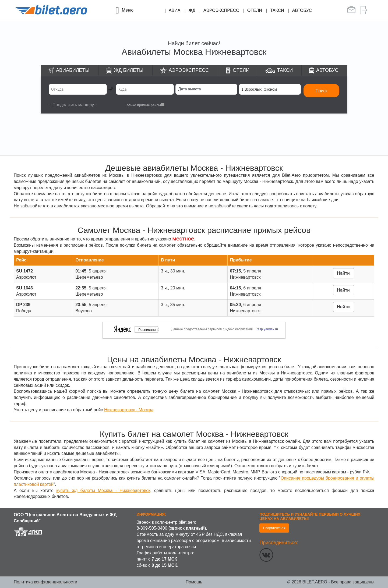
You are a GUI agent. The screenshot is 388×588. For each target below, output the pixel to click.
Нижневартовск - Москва (129, 410)
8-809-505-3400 (152, 528)
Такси (277, 10)
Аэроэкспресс (221, 10)
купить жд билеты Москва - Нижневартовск (103, 490)
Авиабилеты (73, 70)
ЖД (192, 10)
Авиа (175, 10)
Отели (255, 10)
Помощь (194, 582)
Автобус (302, 10)
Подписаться (274, 528)
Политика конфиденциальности (45, 582)
